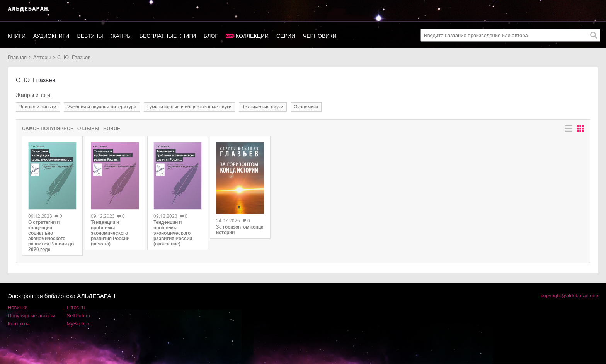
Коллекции (252, 36)
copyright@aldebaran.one (569, 295)
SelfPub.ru (79, 316)
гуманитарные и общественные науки (189, 107)
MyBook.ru (79, 324)
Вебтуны (90, 36)
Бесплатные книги (168, 36)
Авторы (42, 57)
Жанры (121, 36)
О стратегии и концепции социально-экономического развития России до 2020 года (51, 236)
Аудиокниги (51, 36)
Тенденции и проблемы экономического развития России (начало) (110, 233)
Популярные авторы (31, 316)
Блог (211, 36)
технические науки (263, 107)
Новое (112, 129)
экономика (306, 107)
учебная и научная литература (102, 107)
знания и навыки (38, 107)
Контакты (19, 324)
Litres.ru (76, 307)
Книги (17, 36)
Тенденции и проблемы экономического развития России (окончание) (173, 233)
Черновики (320, 36)
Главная (17, 57)
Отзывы (88, 129)
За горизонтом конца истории (240, 230)
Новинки (18, 307)
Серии (286, 36)
